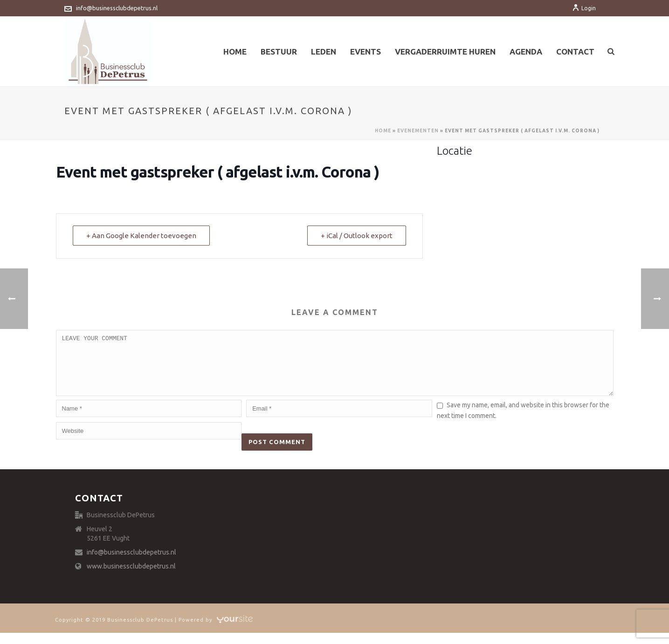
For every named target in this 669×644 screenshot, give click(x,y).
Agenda (526, 51)
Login (584, 8)
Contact (575, 51)
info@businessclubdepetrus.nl (117, 8)
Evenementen (418, 131)
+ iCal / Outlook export (357, 236)
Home (235, 51)
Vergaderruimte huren (445, 51)
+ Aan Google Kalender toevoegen (141, 236)
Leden (324, 51)
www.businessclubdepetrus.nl (131, 577)
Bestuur (279, 51)
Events (366, 51)
